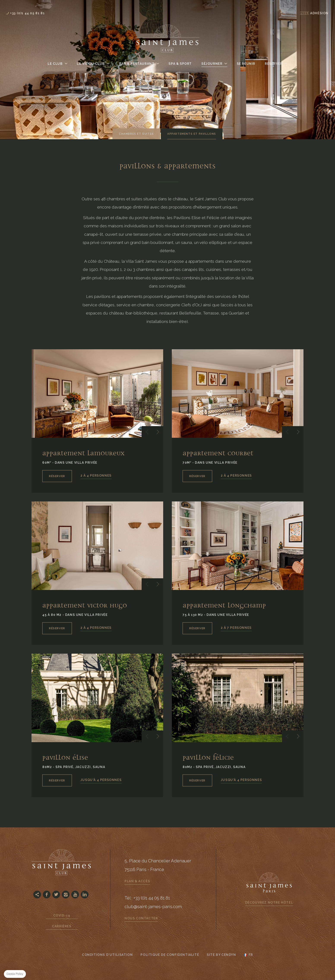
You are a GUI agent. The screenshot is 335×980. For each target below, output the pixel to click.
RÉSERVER (57, 476)
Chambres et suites (136, 134)
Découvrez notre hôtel (269, 903)
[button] (147, 432)
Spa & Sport (180, 64)
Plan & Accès (137, 881)
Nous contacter (141, 918)
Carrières (62, 926)
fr (251, 955)
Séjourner (212, 64)
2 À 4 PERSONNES (96, 476)
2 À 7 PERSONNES (236, 628)
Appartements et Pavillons (192, 134)
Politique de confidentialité (170, 955)
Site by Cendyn (221, 955)
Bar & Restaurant (137, 64)
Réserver (274, 64)
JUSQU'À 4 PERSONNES (101, 780)
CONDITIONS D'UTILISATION (107, 955)
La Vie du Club (91, 64)
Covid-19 (62, 915)
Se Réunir (246, 64)
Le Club (55, 64)
